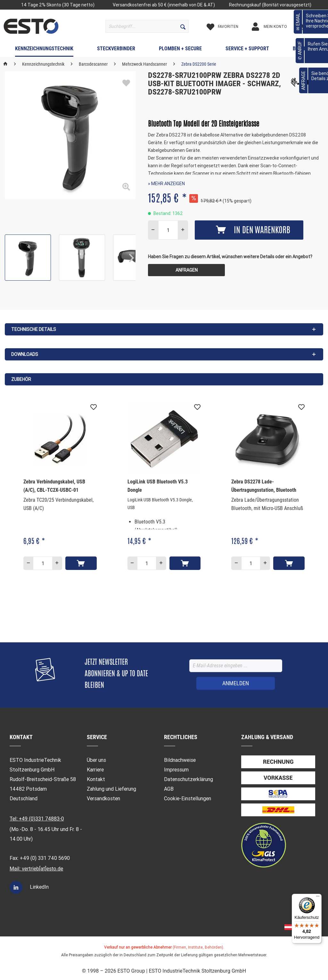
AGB (169, 789)
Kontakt (96, 779)
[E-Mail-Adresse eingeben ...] (236, 666)
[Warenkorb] (312, 27)
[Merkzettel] (228, 27)
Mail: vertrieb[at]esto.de (36, 869)
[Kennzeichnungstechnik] (44, 50)
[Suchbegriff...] (147, 26)
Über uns (96, 760)
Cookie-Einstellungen (188, 799)
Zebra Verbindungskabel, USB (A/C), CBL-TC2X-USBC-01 (54, 486)
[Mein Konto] (275, 27)
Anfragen (187, 270)
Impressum (176, 770)
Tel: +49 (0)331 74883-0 (37, 819)
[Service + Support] (247, 50)
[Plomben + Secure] (180, 50)
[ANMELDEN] (236, 683)
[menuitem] (147, 26)
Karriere (95, 770)
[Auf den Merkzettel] (94, 407)
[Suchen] (183, 26)
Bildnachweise (180, 760)
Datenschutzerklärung (189, 779)
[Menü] (318, 898)
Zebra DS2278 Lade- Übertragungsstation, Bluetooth (264, 486)
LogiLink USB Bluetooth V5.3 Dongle (158, 486)
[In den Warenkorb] (81, 563)
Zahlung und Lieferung (111, 789)
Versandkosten (103, 799)
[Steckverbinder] (116, 50)
